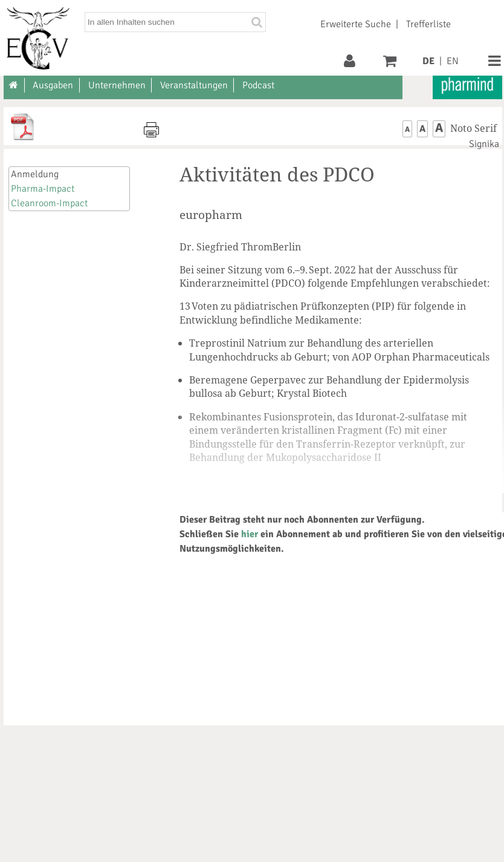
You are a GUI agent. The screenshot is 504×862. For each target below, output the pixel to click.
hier (250, 534)
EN (453, 61)
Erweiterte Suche (356, 24)
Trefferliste (428, 24)
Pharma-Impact (43, 189)
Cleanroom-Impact (49, 203)
